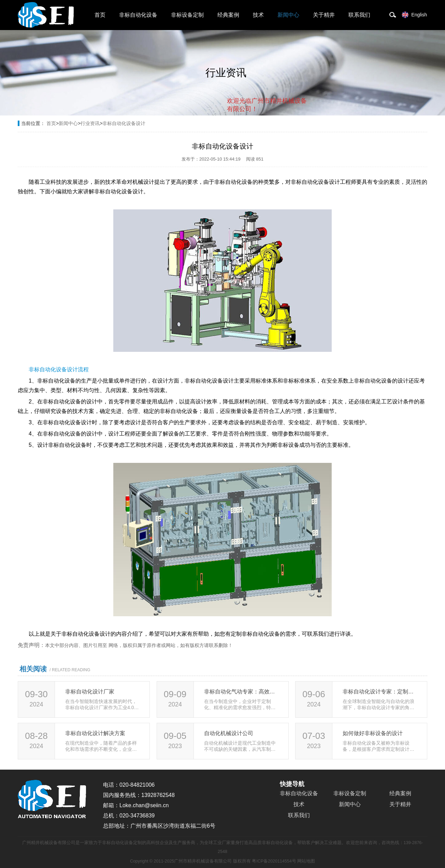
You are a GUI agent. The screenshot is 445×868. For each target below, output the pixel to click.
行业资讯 (90, 123)
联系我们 (359, 15)
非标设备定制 (187, 15)
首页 (100, 15)
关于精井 (324, 15)
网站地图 (306, 861)
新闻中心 (288, 15)
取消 (252, 137)
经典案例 (228, 15)
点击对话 (294, 137)
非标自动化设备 (138, 15)
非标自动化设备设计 (124, 123)
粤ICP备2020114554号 (274, 861)
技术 (258, 15)
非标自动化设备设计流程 (59, 369)
